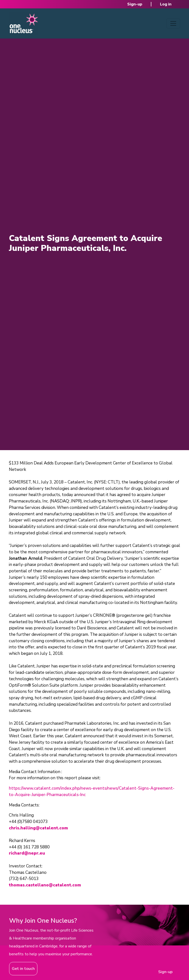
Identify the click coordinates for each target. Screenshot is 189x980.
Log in (166, 4)
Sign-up (135, 4)
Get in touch (23, 969)
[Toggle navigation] (173, 23)
